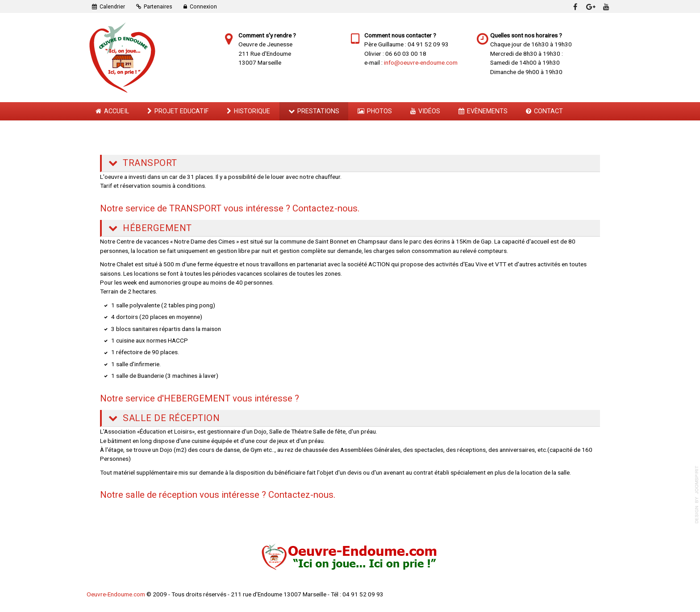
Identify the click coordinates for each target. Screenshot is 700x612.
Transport (149, 163)
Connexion (203, 7)
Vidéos (429, 111)
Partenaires (158, 7)
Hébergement (156, 228)
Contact (548, 111)
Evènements (487, 111)
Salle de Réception (170, 418)
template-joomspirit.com (697, 495)
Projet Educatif (181, 111)
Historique (252, 111)
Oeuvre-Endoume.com (116, 594)
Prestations (318, 111)
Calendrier (112, 7)
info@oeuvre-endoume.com (421, 62)
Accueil (117, 111)
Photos (379, 111)
